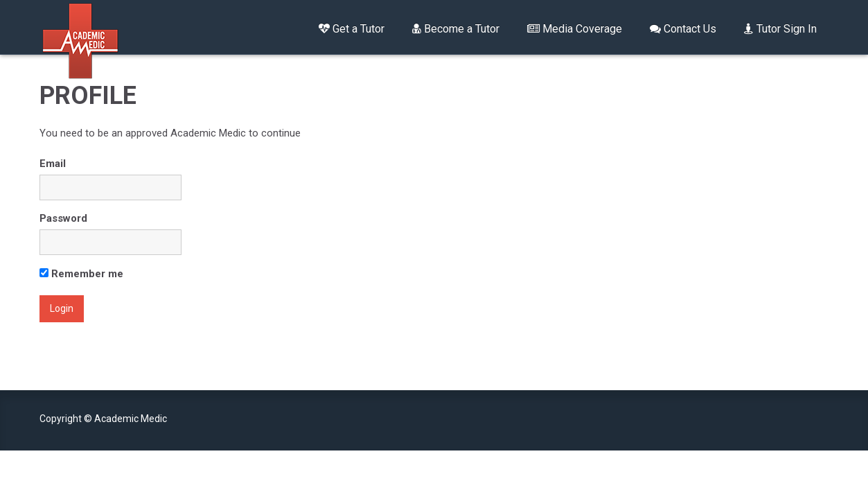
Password (63, 218)
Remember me (81, 274)
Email (53, 164)
